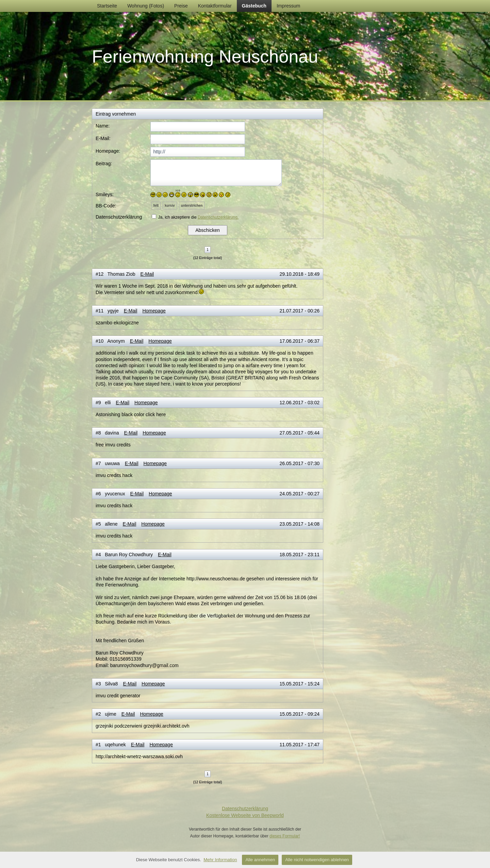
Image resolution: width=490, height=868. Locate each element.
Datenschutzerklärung (245, 809)
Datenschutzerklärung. (218, 217)
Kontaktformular (215, 6)
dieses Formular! (285, 836)
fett (156, 206)
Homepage (154, 311)
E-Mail (147, 274)
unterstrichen (192, 206)
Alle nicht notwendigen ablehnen (317, 860)
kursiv (170, 206)
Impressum (288, 6)
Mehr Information (220, 860)
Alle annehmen (260, 860)
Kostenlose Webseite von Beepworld (245, 815)
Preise (181, 6)
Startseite (107, 6)
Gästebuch (254, 6)
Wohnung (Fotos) (146, 6)
